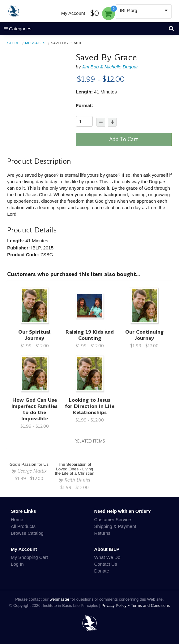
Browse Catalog (27, 533)
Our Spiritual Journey (34, 335)
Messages (35, 43)
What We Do (107, 557)
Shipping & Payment (115, 526)
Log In (17, 564)
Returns (102, 533)
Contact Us (106, 564)
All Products (23, 526)
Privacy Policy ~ (116, 605)
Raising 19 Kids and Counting (90, 335)
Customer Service (113, 519)
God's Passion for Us (29, 464)
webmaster (60, 599)
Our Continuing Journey (144, 335)
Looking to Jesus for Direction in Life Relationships (90, 406)
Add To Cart (124, 139)
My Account (73, 13)
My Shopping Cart (29, 557)
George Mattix (32, 471)
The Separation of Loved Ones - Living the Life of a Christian (75, 469)
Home (17, 519)
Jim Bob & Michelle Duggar (110, 67)
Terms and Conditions (151, 605)
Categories (16, 29)
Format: (84, 105)
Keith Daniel (78, 480)
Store (13, 43)
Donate (102, 571)
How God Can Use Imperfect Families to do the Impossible (34, 409)
